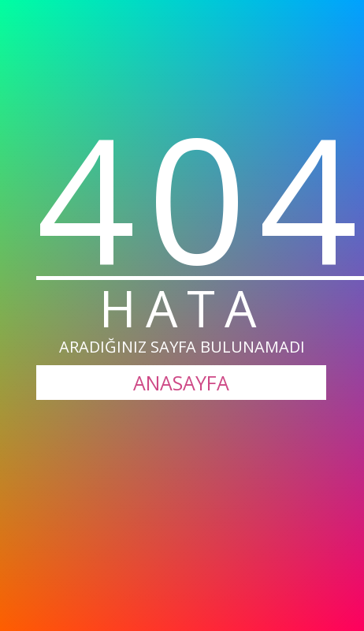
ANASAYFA (181, 383)
